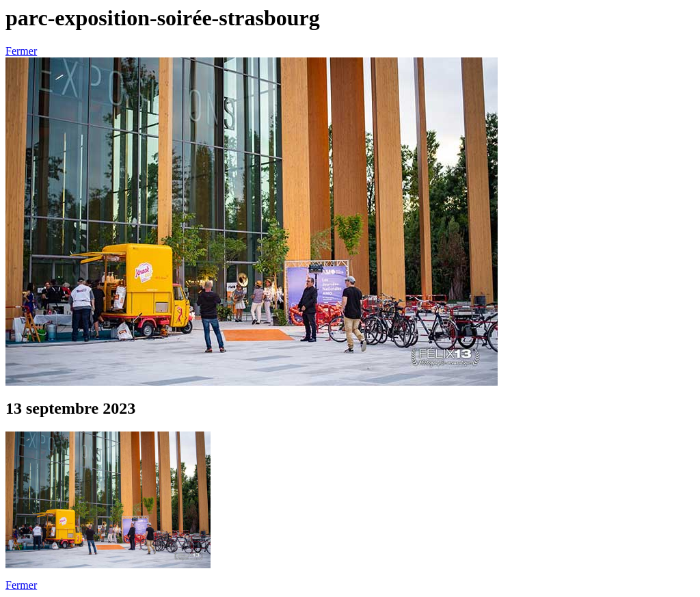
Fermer (21, 51)
